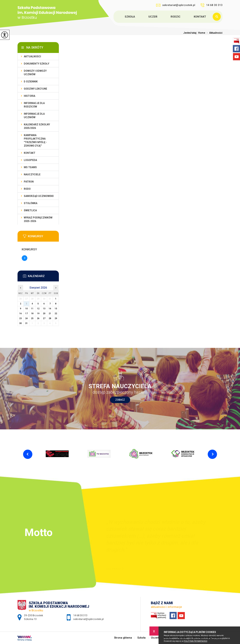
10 (26, 309)
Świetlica (30, 210)
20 (44, 313)
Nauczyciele (32, 174)
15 (56, 309)
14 (50, 309)
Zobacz (120, 400)
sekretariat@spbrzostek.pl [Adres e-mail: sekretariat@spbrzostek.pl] (88, 619)
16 (20, 313)
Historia (30, 96)
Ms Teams (30, 167)
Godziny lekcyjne (35, 89)
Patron (29, 182)
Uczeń (153, 17)
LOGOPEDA (30, 160)
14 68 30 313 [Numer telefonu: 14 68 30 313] (80, 615)
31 (26, 323)
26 (38, 318)
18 (32, 313)
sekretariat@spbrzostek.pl (176, 5)
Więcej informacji (25, 258)
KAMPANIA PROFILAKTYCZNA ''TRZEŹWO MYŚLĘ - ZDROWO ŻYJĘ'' (35, 140)
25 (32, 318)
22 (56, 313)
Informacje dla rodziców (34, 105)
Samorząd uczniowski (39, 196)
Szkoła (130, 17)
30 (20, 323)
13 (44, 309)
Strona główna (114, 17)
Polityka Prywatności (196, 641)
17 (26, 313)
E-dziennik (31, 82)
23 (20, 318)
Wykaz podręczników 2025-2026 (38, 219)
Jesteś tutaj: (191, 33)
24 (26, 318)
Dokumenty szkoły (37, 64)
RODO (27, 189)
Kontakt (200, 17)
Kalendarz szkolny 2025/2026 (37, 126)
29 (56, 318)
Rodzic (176, 17)
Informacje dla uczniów (34, 116)
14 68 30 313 (211, 5)
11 (32, 309)
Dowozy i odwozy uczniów (35, 73)
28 (50, 318)
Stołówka (31, 203)
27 (44, 318)
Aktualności (214, 33)
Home (202, 33)
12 (38, 309)
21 (50, 313)
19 (38, 313)
